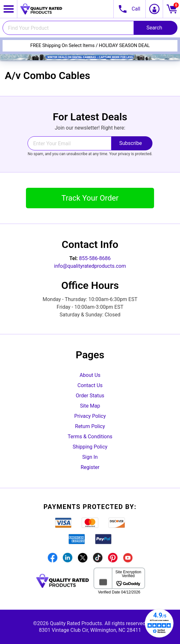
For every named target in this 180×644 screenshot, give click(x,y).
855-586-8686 (95, 258)
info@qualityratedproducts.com (90, 266)
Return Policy (90, 426)
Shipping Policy (90, 447)
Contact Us (90, 385)
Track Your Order (90, 198)
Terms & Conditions (90, 437)
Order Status (90, 396)
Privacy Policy (90, 416)
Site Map (90, 406)
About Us (90, 375)
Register (90, 467)
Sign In (90, 457)
